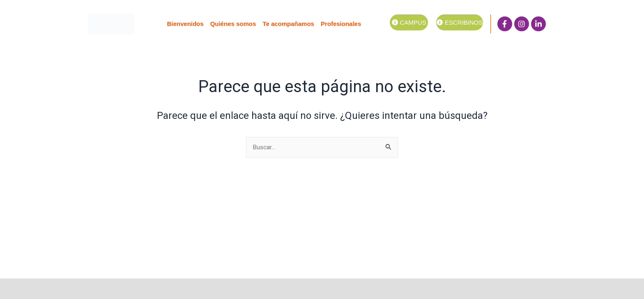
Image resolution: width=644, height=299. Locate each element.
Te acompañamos (288, 24)
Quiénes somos (233, 24)
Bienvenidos (185, 24)
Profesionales (341, 24)
